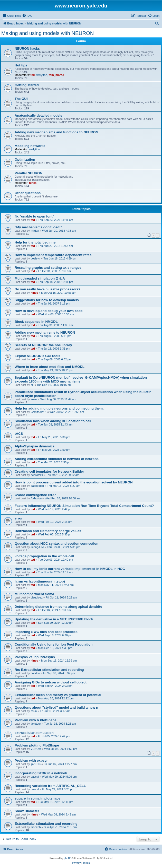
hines (33, 183)
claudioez (36, 597)
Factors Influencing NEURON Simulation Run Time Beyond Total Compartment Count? (84, 506)
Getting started (27, 85)
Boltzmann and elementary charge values (48, 531)
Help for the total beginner (36, 242)
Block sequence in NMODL (36, 322)
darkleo (35, 673)
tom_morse (56, 75)
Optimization (25, 159)
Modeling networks (30, 146)
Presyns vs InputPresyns (35, 657)
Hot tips (21, 65)
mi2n (34, 711)
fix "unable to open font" (34, 216)
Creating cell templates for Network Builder (49, 471)
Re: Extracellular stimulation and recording (49, 670)
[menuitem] (27, 16)
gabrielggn (37, 486)
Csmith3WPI (38, 412)
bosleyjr (35, 258)
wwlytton (42, 75)
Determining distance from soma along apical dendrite (58, 607)
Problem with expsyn (32, 761)
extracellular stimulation (34, 733)
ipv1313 (36, 764)
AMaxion (36, 498)
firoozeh (36, 827)
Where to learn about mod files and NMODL (50, 367)
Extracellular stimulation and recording (46, 824)
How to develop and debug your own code (49, 311)
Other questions (28, 193)
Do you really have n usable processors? (48, 289)
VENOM (36, 749)
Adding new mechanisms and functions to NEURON (56, 132)
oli (32, 385)
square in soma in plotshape (37, 798)
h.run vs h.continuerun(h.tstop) (40, 581)
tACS (19, 434)
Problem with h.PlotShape (36, 720)
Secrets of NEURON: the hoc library (43, 345)
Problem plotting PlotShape (37, 745)
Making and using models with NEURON (47, 33)
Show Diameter (27, 811)
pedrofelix (37, 475)
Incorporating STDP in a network (41, 773)
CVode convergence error (35, 495)
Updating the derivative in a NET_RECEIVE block (54, 619)
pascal (35, 777)
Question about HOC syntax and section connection (56, 544)
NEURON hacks (27, 49)
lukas (34, 399)
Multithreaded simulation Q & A (40, 278)
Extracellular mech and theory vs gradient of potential (58, 695)
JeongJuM (37, 547)
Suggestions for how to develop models (47, 300)
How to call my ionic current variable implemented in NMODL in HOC (70, 569)
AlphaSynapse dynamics (35, 446)
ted (33, 75)
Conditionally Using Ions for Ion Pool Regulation (54, 644)
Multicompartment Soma (34, 594)
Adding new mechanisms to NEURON (45, 332)
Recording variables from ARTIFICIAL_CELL (50, 786)
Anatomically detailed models (38, 115)
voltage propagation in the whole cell (44, 556)
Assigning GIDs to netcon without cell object (51, 682)
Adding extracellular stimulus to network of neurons (57, 459)
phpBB (68, 858)
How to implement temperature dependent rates (53, 255)
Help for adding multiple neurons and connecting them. (59, 408)
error (19, 518)
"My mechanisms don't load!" (38, 227)
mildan (35, 231)
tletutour (36, 724)
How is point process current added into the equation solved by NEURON (74, 482)
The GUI (21, 99)
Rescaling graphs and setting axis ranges (48, 268)
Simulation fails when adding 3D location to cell (53, 421)
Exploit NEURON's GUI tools (37, 356)
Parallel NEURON (28, 173)
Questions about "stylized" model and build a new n (56, 708)
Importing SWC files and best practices (46, 632)
